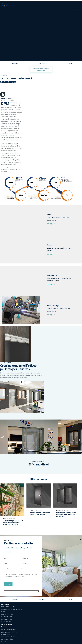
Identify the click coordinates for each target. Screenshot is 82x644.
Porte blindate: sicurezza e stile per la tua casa (40, 515)
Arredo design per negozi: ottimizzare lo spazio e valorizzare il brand (13, 524)
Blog (5, 520)
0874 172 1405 (6, 626)
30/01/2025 (12, 520)
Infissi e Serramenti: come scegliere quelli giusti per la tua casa (67, 516)
